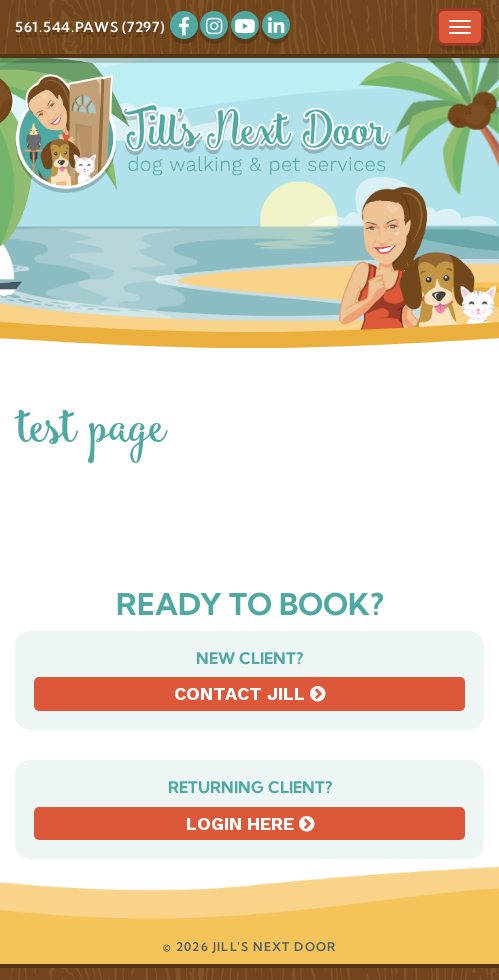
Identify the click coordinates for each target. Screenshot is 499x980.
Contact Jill (249, 693)
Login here (250, 823)
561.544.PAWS (66, 27)
